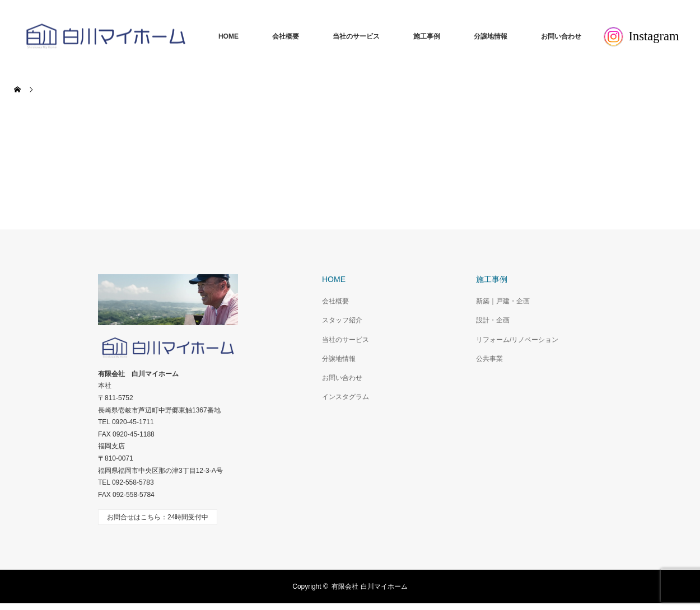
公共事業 (489, 359)
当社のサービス (356, 36)
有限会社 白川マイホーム (369, 586)
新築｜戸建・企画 (503, 301)
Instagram (641, 37)
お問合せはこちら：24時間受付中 (158, 517)
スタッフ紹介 (342, 320)
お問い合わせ (561, 36)
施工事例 (427, 36)
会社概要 (286, 36)
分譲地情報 (491, 36)
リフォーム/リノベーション (517, 340)
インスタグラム (346, 397)
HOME (228, 36)
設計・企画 (493, 320)
